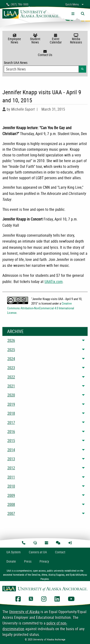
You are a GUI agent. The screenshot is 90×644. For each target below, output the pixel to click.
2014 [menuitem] (11, 450)
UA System (14, 552)
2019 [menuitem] (11, 404)
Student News (35, 39)
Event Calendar (56, 39)
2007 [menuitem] (11, 513)
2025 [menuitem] (11, 350)
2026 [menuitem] (11, 340)
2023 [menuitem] (11, 368)
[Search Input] (41, 69)
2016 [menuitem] (11, 432)
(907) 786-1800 (17, 4)
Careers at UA (38, 552)
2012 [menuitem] (11, 468)
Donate (11, 561)
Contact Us (45, 53)
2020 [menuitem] (11, 395)
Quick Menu (72, 4)
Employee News (14, 39)
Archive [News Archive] (15, 331)
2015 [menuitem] (11, 441)
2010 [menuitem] (11, 486)
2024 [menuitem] (11, 359)
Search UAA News (45, 66)
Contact (60, 552)
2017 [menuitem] (11, 423)
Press (28, 561)
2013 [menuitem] (11, 459)
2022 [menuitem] (11, 377)
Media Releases (76, 39)
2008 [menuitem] (11, 504)
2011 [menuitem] (11, 477)
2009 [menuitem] (11, 495)
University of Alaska (24, 612)
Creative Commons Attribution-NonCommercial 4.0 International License (41, 308)
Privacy (44, 561)
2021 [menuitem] (11, 386)
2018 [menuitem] (11, 413)
